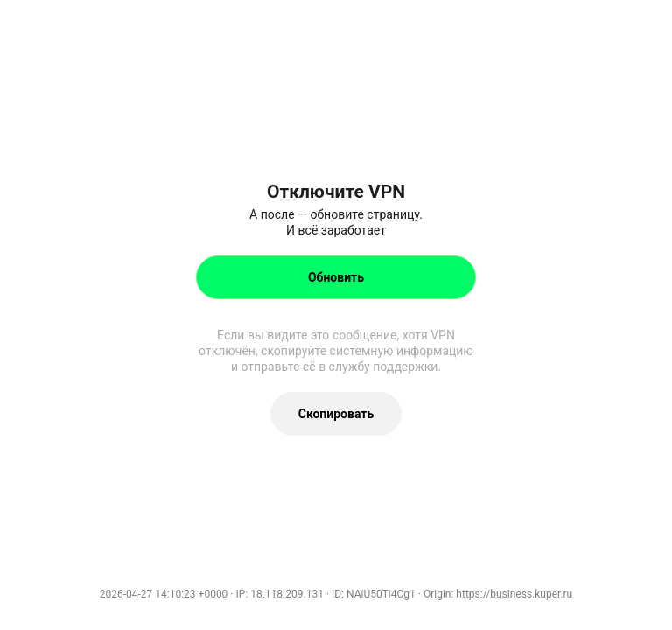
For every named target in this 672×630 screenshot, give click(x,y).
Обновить (336, 277)
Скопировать (336, 414)
